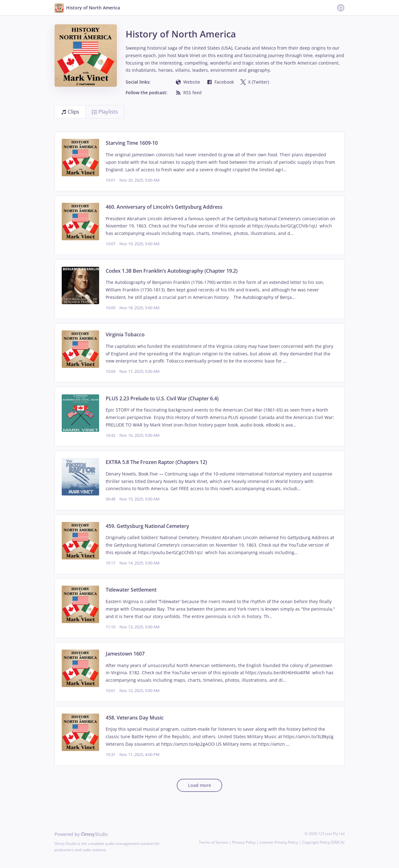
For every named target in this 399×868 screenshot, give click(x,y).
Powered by (81, 834)
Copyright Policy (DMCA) (323, 842)
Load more (199, 785)
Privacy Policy (244, 842)
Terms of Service (214, 842)
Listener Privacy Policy (279, 842)
